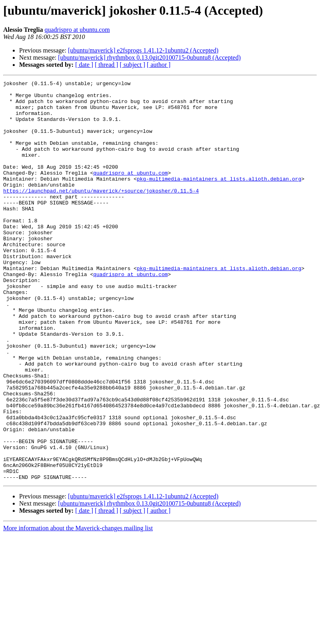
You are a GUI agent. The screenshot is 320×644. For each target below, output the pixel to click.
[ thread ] (106, 65)
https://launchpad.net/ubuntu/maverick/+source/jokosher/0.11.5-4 (101, 213)
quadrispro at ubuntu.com (77, 30)
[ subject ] (133, 65)
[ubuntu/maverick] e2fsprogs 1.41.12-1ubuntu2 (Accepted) (143, 50)
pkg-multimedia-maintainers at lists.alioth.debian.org (219, 199)
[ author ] (159, 65)
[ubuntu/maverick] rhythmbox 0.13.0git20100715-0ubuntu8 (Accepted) (149, 57)
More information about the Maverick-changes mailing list (78, 608)
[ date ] (84, 65)
